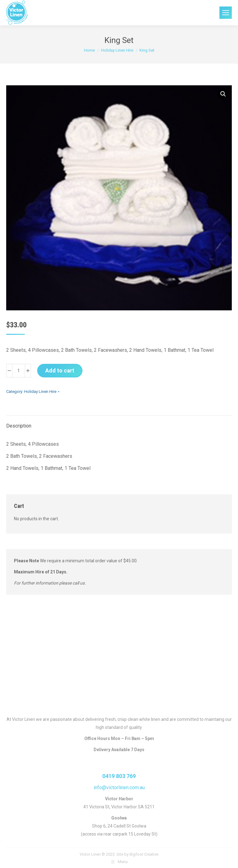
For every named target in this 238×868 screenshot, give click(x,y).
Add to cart (60, 370)
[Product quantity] (19, 371)
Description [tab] (19, 426)
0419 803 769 (119, 776)
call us (79, 583)
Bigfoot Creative (144, 854)
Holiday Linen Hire (40, 391)
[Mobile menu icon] (226, 13)
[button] (223, 94)
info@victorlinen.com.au (119, 787)
